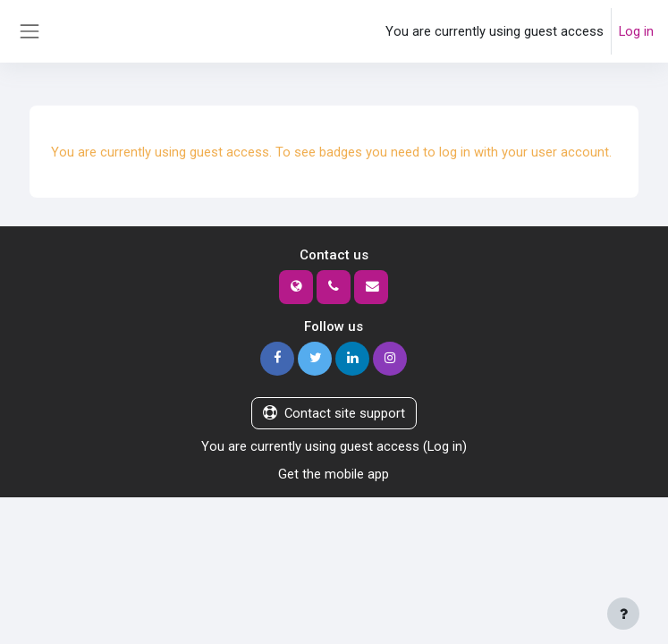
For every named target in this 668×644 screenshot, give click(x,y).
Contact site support (334, 413)
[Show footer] (623, 614)
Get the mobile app (334, 474)
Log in (636, 31)
